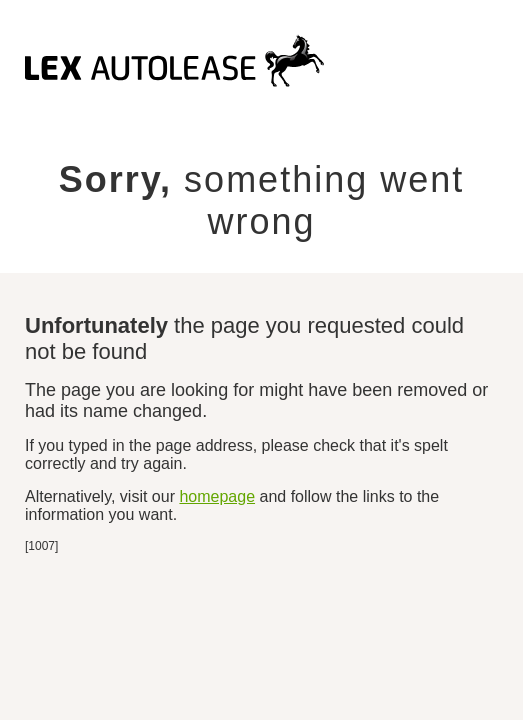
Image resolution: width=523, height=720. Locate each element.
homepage (217, 496)
